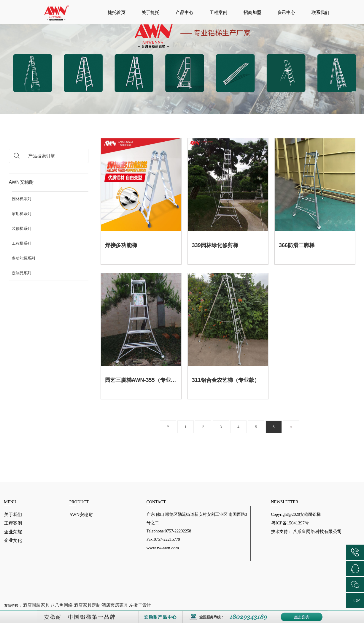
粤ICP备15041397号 (290, 523)
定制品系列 (22, 273)
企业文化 (13, 540)
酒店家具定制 (87, 605)
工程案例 (218, 12)
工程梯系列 (22, 243)
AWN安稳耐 (22, 182)
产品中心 (185, 12)
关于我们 (13, 515)
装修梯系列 (22, 229)
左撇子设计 (140, 605)
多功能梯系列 (23, 258)
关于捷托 (150, 12)
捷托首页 (117, 12)
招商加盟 (252, 12)
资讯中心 (286, 12)
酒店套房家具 (115, 605)
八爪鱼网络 (62, 605)
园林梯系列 (22, 199)
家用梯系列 (22, 214)
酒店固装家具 (36, 605)
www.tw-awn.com (163, 548)
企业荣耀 (13, 532)
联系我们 (320, 12)
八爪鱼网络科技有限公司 (317, 532)
